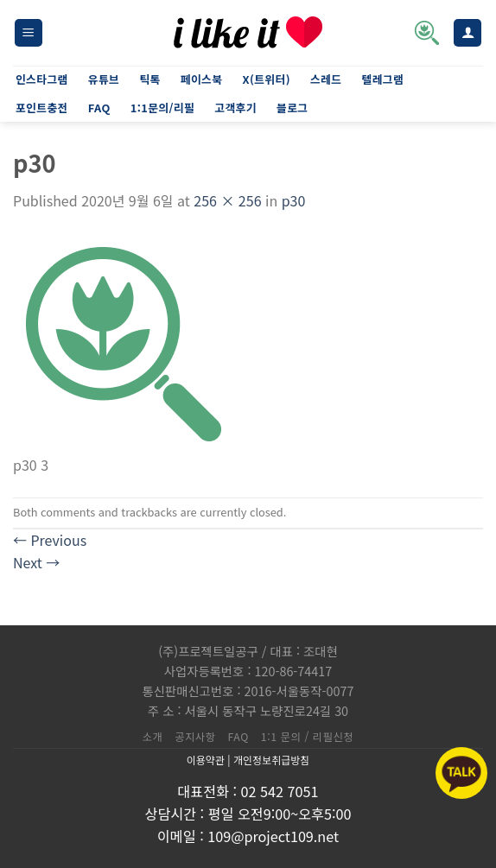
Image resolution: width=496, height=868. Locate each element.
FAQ (238, 737)
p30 (294, 200)
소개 (153, 737)
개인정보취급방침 (271, 760)
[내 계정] (467, 33)
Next (36, 562)
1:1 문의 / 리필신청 (308, 737)
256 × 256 (227, 200)
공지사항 (195, 737)
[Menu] (29, 33)
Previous (50, 540)
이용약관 (206, 760)
